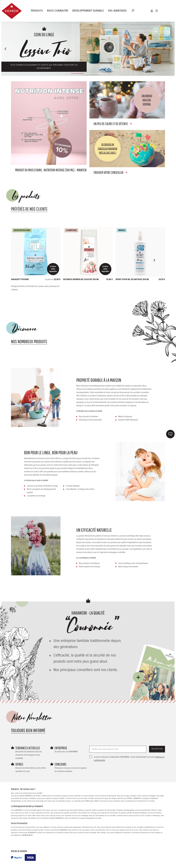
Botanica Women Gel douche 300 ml (81, 279)
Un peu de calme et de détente (111, 124)
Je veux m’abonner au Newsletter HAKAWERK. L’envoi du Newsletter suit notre (129, 759)
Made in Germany (125, 417)
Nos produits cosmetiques (89, 563)
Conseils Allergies (73, 486)
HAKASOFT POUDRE (20, 279)
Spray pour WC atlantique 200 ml (132, 279)
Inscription (157, 749)
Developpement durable (93, 818)
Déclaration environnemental (90, 420)
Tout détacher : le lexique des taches (80, 489)
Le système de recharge (36, 496)
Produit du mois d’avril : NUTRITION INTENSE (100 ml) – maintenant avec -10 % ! (60, 170)
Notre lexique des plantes (128, 567)
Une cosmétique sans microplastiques (133, 563)
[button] (6, 49)
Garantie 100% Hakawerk (128, 420)
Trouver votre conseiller (108, 172)
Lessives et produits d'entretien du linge (42, 486)
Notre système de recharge (90, 567)
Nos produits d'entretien (89, 417)
